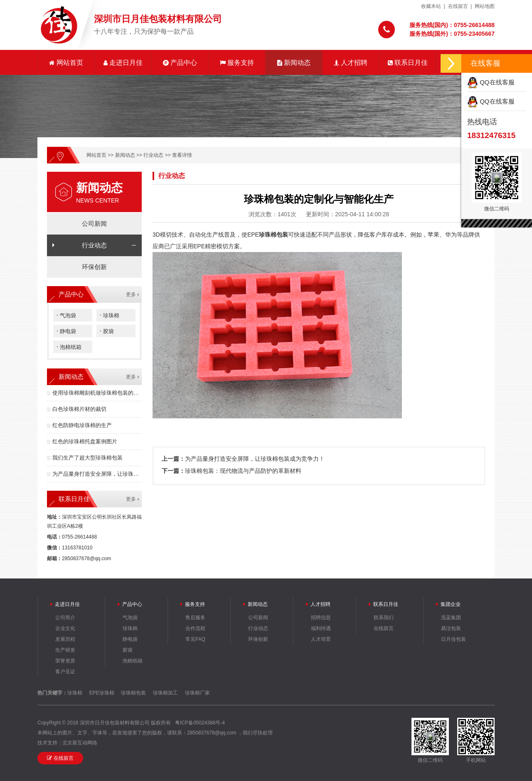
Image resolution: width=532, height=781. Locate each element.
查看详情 (182, 155)
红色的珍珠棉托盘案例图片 (85, 441)
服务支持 (237, 63)
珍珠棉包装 (133, 693)
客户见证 (65, 672)
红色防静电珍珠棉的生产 (82, 425)
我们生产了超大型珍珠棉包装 (87, 458)
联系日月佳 (408, 63)
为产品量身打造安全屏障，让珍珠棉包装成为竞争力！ (97, 474)
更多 (131, 294)
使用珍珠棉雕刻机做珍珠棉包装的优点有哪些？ (97, 393)
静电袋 (66, 331)
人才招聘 (351, 63)
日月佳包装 (453, 639)
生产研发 (65, 650)
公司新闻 (94, 224)
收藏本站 (431, 6)
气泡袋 (66, 315)
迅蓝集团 (451, 618)
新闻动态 (294, 63)
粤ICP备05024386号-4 (200, 723)
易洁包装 (451, 628)
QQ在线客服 (491, 82)
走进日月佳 (123, 63)
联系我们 (384, 618)
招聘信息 (321, 618)
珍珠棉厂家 (197, 693)
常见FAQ (195, 639)
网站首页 (66, 63)
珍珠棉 (110, 315)
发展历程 (65, 639)
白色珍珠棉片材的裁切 (79, 409)
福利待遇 (321, 628)
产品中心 (180, 63)
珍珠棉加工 (165, 693)
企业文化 (65, 628)
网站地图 (485, 6)
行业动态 (153, 155)
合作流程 (195, 628)
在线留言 (458, 6)
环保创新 (94, 267)
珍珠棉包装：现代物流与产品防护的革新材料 (243, 471)
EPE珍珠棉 (102, 693)
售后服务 (195, 618)
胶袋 (107, 331)
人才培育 (321, 639)
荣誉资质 (65, 661)
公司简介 (65, 618)
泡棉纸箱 (69, 347)
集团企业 (451, 604)
